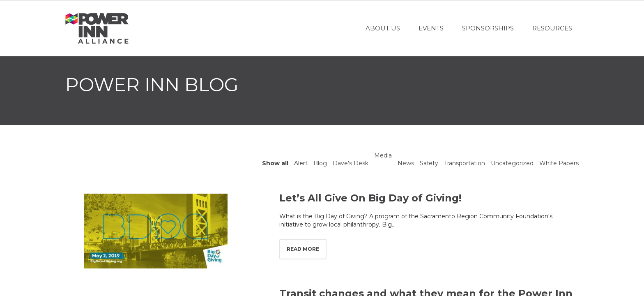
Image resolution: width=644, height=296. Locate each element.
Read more (303, 249)
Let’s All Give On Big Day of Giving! (370, 198)
